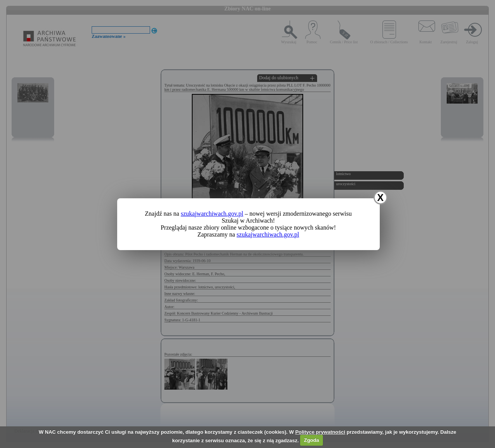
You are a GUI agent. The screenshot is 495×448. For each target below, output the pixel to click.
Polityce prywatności (320, 432)
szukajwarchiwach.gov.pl (212, 214)
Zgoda (312, 440)
